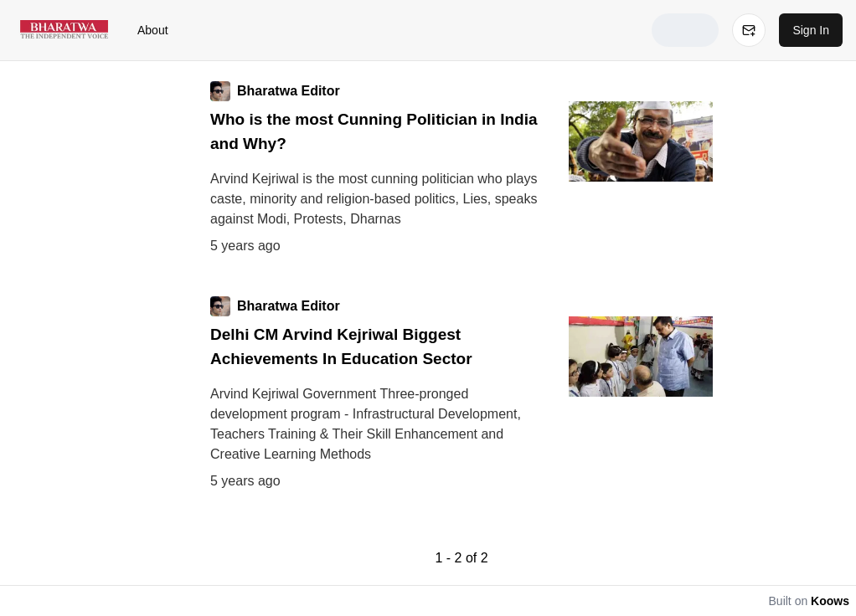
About (153, 30)
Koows (830, 601)
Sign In (811, 30)
